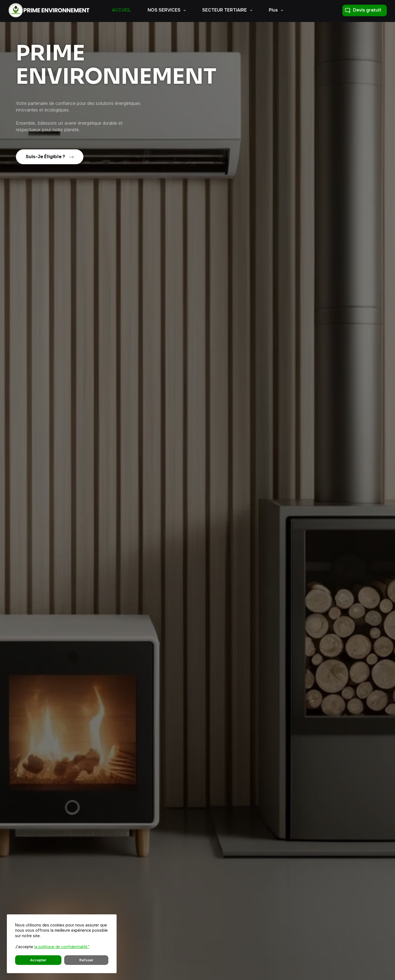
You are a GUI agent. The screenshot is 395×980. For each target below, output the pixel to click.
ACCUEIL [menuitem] (122, 10)
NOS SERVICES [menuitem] (168, 10)
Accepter (29, 960)
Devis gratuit (363, 10)
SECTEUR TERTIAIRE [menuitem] (228, 10)
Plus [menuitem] (277, 10)
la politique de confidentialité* (62, 947)
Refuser (58, 960)
